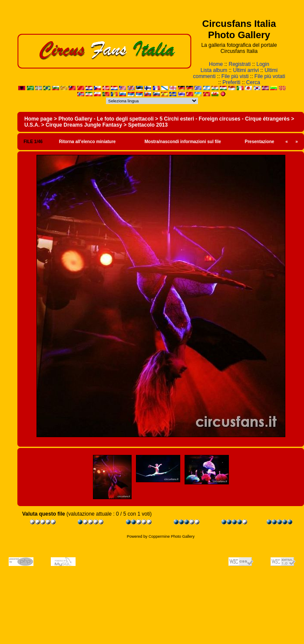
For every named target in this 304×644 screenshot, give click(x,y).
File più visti (235, 76)
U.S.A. (32, 125)
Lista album (214, 70)
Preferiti (231, 82)
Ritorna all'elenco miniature (88, 142)
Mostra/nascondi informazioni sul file (183, 142)
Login (263, 64)
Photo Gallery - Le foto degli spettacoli (106, 119)
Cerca (253, 82)
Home (216, 64)
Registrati (240, 64)
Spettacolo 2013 (148, 125)
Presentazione (260, 142)
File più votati (270, 76)
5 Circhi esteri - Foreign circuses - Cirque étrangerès (224, 119)
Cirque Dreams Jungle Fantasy (84, 125)
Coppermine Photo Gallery (172, 536)
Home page (38, 119)
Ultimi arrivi (246, 70)
